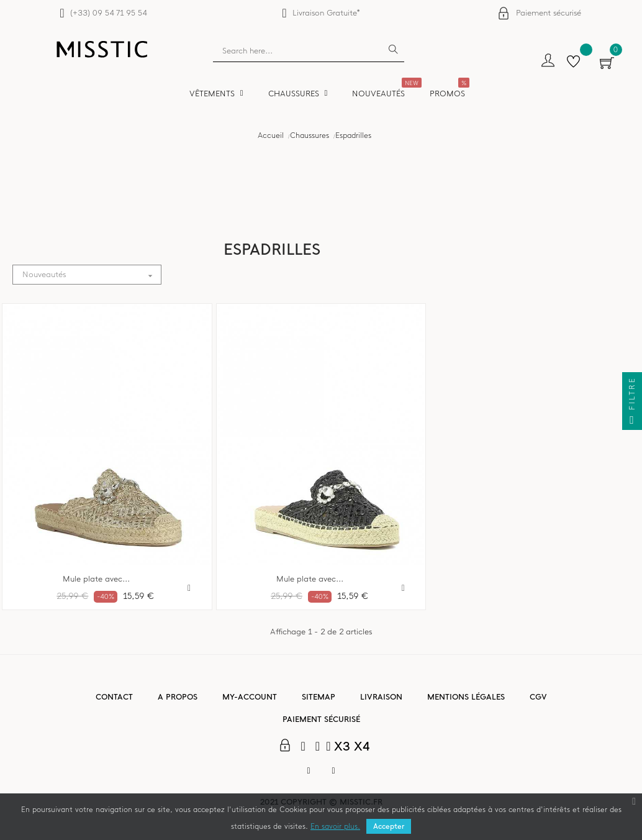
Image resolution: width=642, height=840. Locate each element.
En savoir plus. (335, 826)
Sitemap (319, 697)
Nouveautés (92, 275)
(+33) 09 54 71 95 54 (108, 13)
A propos (178, 697)
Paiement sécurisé (549, 13)
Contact (114, 697)
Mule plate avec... (96, 579)
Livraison (381, 697)
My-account (250, 697)
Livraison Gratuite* (326, 13)
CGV (538, 697)
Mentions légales (466, 697)
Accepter (389, 826)
